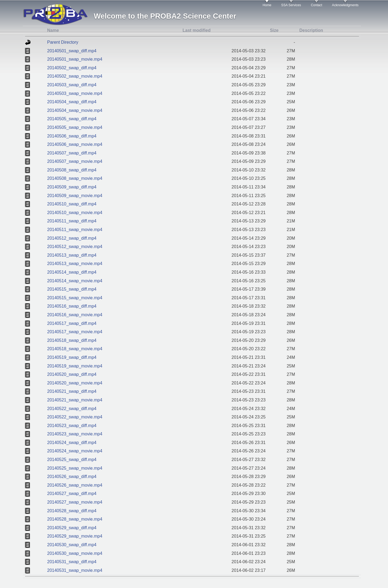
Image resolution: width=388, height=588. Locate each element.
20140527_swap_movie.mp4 (75, 502)
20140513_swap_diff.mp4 (72, 255)
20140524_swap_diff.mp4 (72, 443)
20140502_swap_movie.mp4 (75, 76)
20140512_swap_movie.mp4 (75, 247)
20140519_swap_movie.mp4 (75, 366)
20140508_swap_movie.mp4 (75, 178)
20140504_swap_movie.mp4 (75, 110)
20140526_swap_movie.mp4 (75, 485)
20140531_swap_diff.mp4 (72, 562)
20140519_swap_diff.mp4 (72, 357)
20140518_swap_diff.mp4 (72, 340)
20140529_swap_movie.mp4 (75, 536)
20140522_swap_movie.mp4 (75, 417)
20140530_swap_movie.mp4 (75, 553)
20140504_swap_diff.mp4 (72, 102)
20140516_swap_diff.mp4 (72, 306)
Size (274, 30)
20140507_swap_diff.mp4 (72, 153)
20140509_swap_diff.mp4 (72, 187)
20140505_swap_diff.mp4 (72, 119)
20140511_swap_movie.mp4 (75, 230)
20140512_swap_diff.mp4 (72, 238)
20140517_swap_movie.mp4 (75, 332)
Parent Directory (63, 42)
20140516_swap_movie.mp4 (75, 315)
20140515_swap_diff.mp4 (72, 289)
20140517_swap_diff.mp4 (72, 323)
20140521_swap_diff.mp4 (72, 391)
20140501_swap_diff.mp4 (72, 51)
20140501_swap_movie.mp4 (75, 59)
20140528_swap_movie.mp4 (75, 519)
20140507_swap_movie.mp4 (75, 161)
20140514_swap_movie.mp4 (75, 281)
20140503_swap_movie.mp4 (75, 93)
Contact (317, 5)
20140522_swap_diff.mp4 (72, 409)
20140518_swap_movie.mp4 (75, 349)
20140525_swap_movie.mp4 (75, 468)
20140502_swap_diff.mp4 (72, 68)
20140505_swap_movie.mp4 (75, 127)
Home (267, 5)
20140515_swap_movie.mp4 (75, 298)
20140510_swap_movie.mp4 (75, 213)
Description (311, 30)
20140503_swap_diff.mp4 (72, 85)
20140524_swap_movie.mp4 (75, 451)
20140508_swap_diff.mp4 (72, 170)
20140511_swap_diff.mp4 (72, 221)
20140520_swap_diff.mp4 (72, 374)
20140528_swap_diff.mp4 (72, 511)
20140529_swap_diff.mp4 (72, 528)
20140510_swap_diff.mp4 (72, 204)
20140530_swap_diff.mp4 (72, 545)
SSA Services (291, 5)
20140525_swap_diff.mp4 (72, 460)
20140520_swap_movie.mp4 (75, 383)
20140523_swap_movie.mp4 (75, 434)
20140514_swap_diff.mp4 (72, 272)
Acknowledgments (345, 5)
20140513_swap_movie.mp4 (75, 264)
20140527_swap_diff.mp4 (72, 494)
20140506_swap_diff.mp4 (72, 136)
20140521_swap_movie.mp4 (75, 400)
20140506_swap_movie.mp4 (75, 144)
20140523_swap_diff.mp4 (72, 426)
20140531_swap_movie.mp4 (75, 570)
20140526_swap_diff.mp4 (72, 477)
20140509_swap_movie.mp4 (75, 196)
